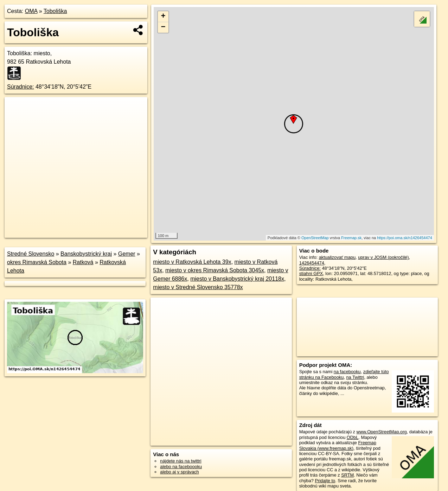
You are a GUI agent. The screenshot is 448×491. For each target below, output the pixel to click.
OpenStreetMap (315, 238)
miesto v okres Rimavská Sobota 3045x (215, 270)
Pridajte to (325, 481)
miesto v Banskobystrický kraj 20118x (237, 279)
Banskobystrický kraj (86, 254)
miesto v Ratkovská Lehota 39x (192, 262)
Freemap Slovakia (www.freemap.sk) (338, 445)
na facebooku (347, 372)
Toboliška (55, 11)
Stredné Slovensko (31, 254)
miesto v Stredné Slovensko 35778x (198, 287)
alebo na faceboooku (181, 467)
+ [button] (163, 17)
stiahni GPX (311, 273)
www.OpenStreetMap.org (382, 432)
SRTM (347, 475)
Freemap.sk (351, 238)
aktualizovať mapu (337, 257)
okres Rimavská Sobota (37, 262)
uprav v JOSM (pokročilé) (383, 257)
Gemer (127, 254)
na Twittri (355, 377)
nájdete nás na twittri (181, 461)
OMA (31, 11)
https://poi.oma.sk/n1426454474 (405, 238)
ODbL (353, 437)
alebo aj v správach (179, 472)
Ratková (83, 262)
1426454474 (312, 263)
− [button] (163, 27)
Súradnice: (21, 87)
